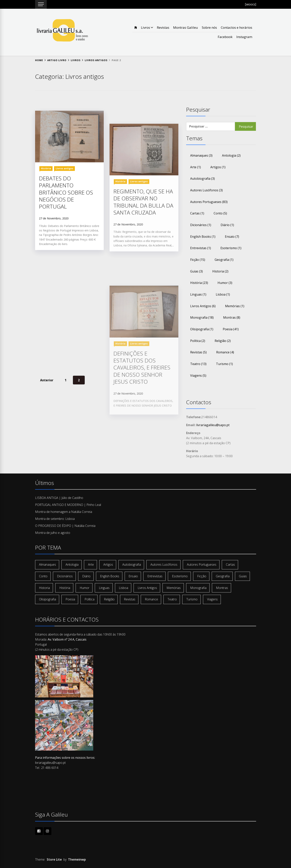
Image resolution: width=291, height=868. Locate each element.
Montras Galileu (186, 27)
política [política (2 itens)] (198, 341)
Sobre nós (209, 27)
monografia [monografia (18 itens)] (202, 317)
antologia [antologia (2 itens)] (231, 155)
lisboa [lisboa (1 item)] (223, 294)
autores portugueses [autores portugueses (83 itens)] (209, 202)
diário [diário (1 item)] (227, 225)
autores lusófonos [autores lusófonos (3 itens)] (206, 190)
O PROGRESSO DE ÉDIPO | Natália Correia (65, 526)
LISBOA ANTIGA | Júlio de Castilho (59, 498)
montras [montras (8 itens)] (232, 317)
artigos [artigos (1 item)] (218, 167)
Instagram (244, 37)
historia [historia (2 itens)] (220, 271)
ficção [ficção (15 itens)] (198, 260)
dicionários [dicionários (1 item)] (201, 225)
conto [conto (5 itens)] (220, 213)
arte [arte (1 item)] (196, 167)
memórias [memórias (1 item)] (235, 306)
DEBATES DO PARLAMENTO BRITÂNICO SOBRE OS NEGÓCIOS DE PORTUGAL (66, 243)
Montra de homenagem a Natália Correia (64, 512)
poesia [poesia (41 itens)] (231, 329)
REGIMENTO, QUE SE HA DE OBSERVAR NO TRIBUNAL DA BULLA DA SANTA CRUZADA (143, 288)
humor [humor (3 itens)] (225, 283)
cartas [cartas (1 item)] (197, 213)
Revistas (163, 27)
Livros (147, 27)
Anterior (47, 380)
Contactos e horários (237, 27)
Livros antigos (64, 219)
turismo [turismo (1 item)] (224, 364)
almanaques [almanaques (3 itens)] (201, 155)
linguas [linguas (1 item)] (198, 294)
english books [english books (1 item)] (203, 237)
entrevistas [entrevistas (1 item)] (201, 248)
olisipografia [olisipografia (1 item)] (202, 329)
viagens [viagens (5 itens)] (198, 375)
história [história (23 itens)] (199, 283)
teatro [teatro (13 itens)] (198, 364)
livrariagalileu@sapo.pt (213, 425)
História (46, 219)
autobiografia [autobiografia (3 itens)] (202, 179)
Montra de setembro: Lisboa (55, 519)
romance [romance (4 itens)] (225, 352)
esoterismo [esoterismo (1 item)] (231, 248)
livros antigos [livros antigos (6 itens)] (203, 306)
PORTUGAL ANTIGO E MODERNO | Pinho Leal (68, 505)
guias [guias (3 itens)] (196, 271)
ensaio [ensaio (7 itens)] (232, 237)
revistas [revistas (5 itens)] (198, 352)
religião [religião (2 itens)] (223, 341)
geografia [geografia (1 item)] (224, 260)
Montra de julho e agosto (53, 533)
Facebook (225, 37)
